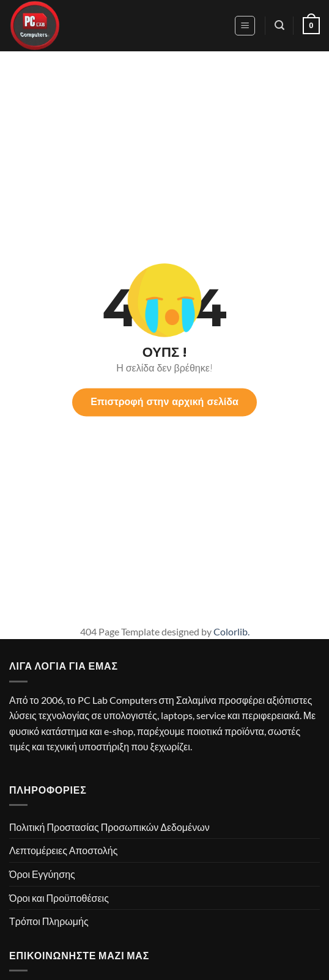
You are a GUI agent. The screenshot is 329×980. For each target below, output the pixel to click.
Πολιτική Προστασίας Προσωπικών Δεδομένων (109, 827)
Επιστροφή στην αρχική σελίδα (164, 402)
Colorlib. (231, 631)
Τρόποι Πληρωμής (49, 921)
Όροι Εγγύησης (42, 874)
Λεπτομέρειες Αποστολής (63, 850)
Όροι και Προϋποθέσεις (59, 898)
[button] (245, 26)
